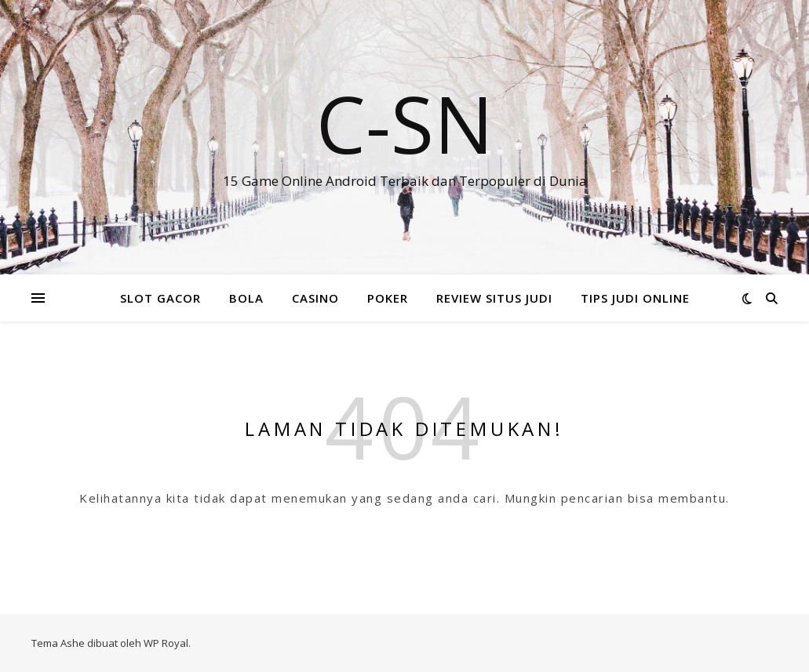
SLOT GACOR (160, 298)
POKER (388, 298)
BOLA (246, 298)
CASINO (315, 298)
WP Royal (166, 643)
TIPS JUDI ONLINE (635, 298)
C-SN (405, 123)
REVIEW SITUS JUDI (494, 298)
